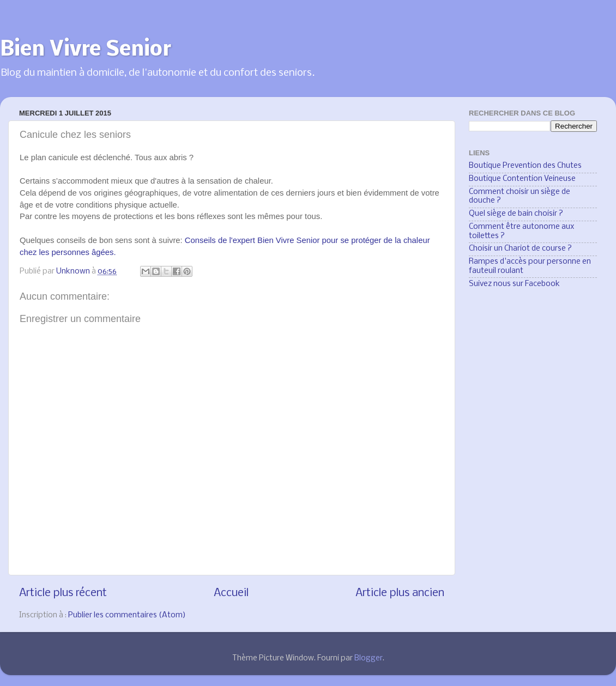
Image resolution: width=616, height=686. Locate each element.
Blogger (369, 658)
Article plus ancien (400, 593)
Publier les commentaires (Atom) (127, 615)
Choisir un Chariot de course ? (520, 249)
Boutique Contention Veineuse (522, 179)
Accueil (231, 593)
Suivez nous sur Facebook (514, 284)
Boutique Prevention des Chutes (525, 166)
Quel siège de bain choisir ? (516, 214)
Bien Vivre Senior (86, 50)
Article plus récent (63, 593)
